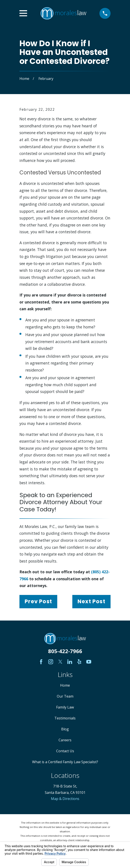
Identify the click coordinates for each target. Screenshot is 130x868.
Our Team (65, 696)
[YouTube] (89, 662)
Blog (65, 729)
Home (65, 685)
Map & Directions (65, 799)
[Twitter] (60, 662)
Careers (65, 740)
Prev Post (38, 601)
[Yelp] (79, 662)
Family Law (65, 707)
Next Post (91, 601)
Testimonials (65, 718)
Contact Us (65, 751)
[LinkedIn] (70, 662)
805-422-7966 (65, 651)
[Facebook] (41, 662)
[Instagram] (51, 662)
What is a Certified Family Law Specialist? (65, 762)
